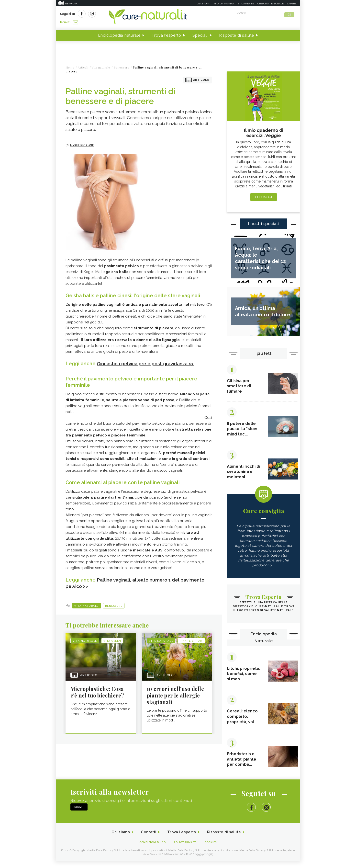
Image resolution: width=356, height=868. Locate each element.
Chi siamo (118, 839)
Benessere (114, 604)
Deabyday (203, 4)
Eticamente (246, 4)
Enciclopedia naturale (119, 34)
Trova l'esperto (166, 34)
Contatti (147, 839)
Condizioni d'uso (151, 849)
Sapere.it (293, 4)
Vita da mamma (224, 4)
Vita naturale (87, 604)
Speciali (200, 34)
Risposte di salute (237, 34)
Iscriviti (115, 14)
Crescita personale (271, 4)
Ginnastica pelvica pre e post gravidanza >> (148, 362)
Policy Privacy (186, 849)
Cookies (213, 849)
